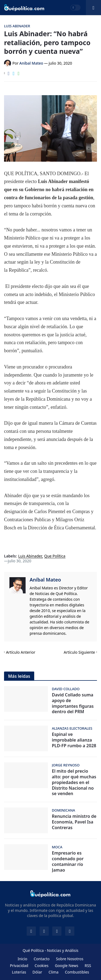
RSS (88, 966)
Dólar (37, 972)
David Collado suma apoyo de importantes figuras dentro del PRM (73, 703)
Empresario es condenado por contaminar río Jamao (68, 861)
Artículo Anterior (21, 652)
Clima (53, 972)
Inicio (22, 959)
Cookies (42, 966)
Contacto (42, 959)
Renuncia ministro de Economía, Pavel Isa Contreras (74, 822)
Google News (67, 966)
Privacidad (19, 966)
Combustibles (77, 972)
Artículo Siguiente (79, 652)
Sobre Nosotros (70, 959)
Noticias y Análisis (63, 950)
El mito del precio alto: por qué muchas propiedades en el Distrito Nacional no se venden (74, 782)
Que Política (55, 556)
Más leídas (19, 676)
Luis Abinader (30, 556)
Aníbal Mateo (45, 580)
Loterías (19, 972)
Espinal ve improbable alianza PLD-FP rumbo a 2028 (74, 740)
